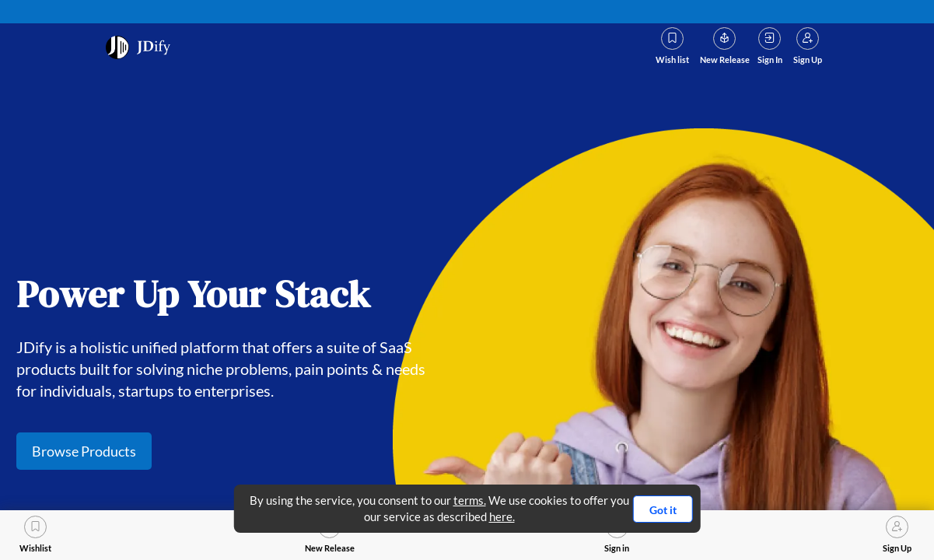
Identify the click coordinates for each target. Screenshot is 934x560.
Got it (663, 510)
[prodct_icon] (140, 47)
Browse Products (84, 451)
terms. (470, 500)
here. (502, 516)
